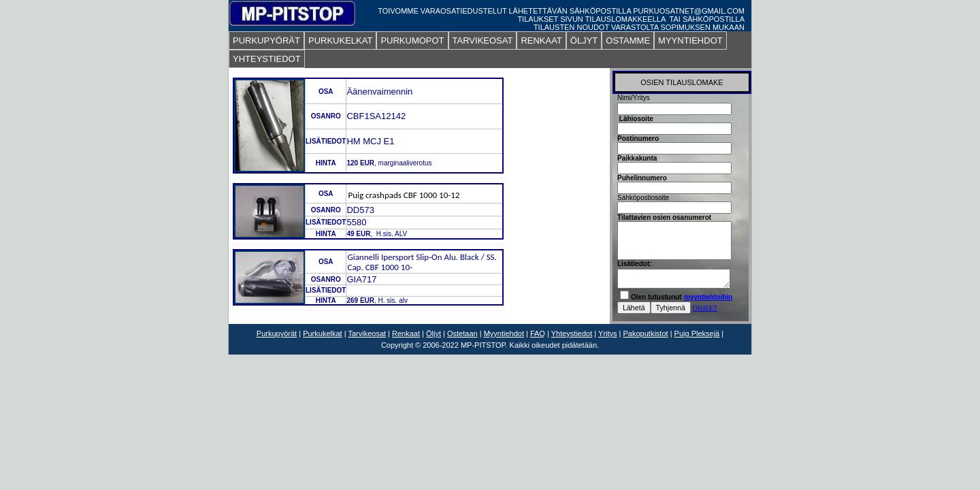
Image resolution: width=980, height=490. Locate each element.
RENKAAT (541, 40)
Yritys (608, 333)
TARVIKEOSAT (483, 40)
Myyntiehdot (504, 333)
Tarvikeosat (367, 333)
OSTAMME (628, 40)
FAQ (538, 333)
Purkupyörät (277, 333)
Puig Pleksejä (697, 333)
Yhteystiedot (572, 333)
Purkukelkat (322, 333)
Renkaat (406, 333)
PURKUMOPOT (412, 40)
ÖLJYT (584, 40)
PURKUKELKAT (340, 40)
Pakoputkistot (646, 333)
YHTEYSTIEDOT (267, 59)
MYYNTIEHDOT (690, 40)
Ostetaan (462, 333)
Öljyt (434, 333)
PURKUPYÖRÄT (266, 40)
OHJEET (705, 308)
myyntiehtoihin (708, 297)
